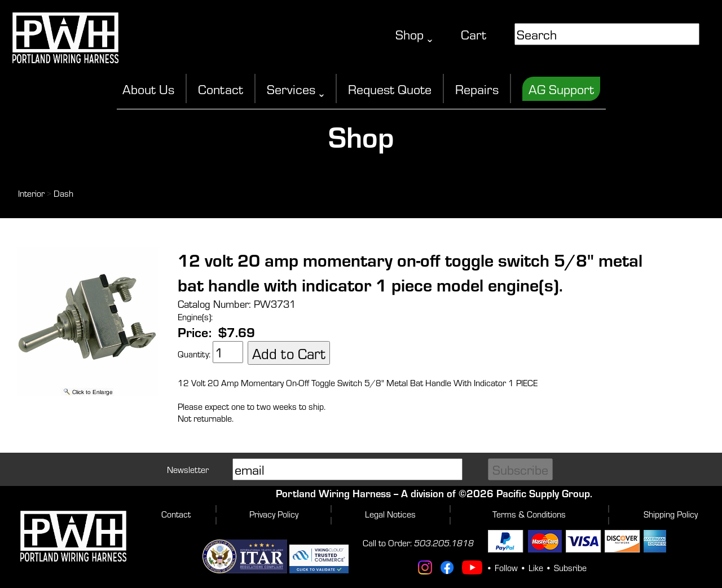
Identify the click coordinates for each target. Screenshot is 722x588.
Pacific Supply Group (543, 493)
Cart (474, 34)
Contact (221, 89)
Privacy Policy (274, 514)
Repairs (477, 89)
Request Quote (390, 89)
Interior (31, 193)
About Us (148, 89)
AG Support (561, 89)
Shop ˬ (414, 34)
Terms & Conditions (529, 514)
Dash (63, 193)
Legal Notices (390, 514)
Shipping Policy (671, 514)
